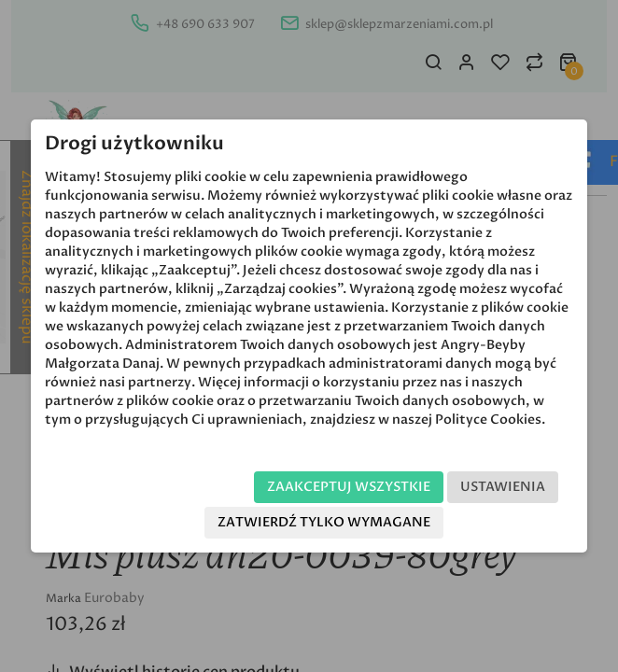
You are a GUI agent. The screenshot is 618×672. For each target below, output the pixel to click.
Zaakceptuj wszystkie (349, 487)
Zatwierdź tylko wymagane (324, 522)
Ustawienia (503, 487)
